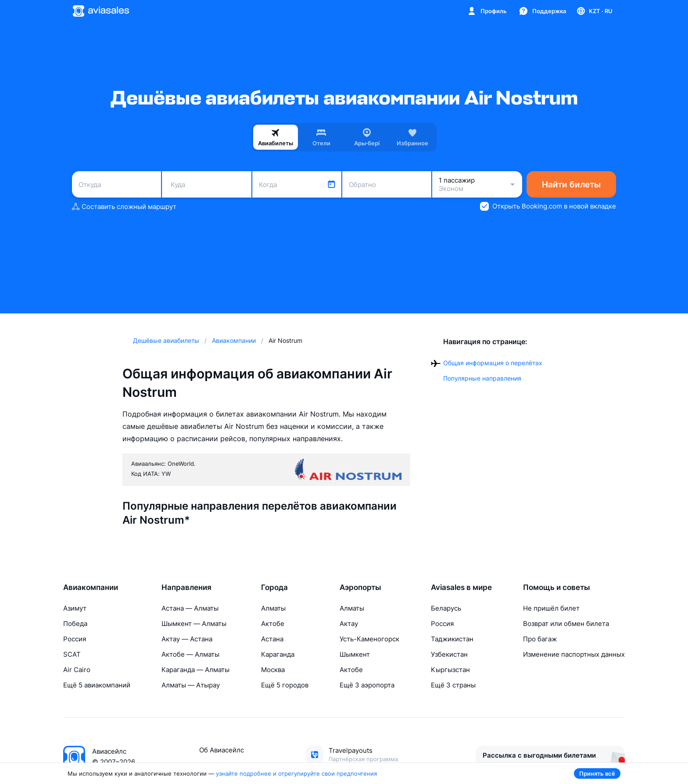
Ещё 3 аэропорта (367, 685)
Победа (75, 624)
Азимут (75, 608)
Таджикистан (452, 639)
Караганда (278, 654)
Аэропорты (360, 587)
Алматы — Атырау (191, 685)
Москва (273, 670)
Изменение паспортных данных (574, 654)
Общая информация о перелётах (493, 363)
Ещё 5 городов (285, 685)
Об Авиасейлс (222, 750)
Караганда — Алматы (195, 670)
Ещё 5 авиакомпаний (97, 685)
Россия (75, 639)
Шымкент (355, 654)
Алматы (273, 608)
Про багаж (540, 639)
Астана (272, 639)
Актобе (273, 624)
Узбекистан (449, 654)
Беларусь (446, 608)
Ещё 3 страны (453, 685)
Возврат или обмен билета (566, 624)
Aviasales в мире (461, 587)
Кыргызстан (450, 670)
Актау (349, 624)
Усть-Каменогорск (369, 639)
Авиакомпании (91, 587)
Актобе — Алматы (190, 654)
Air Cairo (77, 670)
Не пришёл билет (551, 608)
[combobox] (116, 184)
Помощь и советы (557, 587)
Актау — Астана (187, 639)
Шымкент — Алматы (194, 624)
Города (274, 587)
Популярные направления (482, 378)
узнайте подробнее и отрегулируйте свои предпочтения (296, 773)
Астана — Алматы (190, 608)
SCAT (72, 654)
